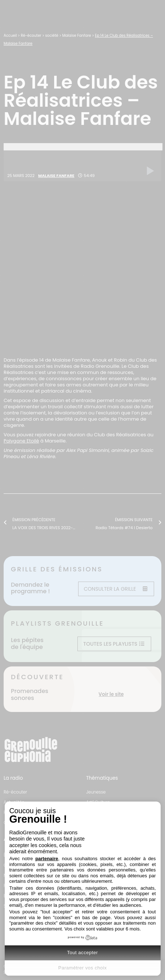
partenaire (47, 859)
